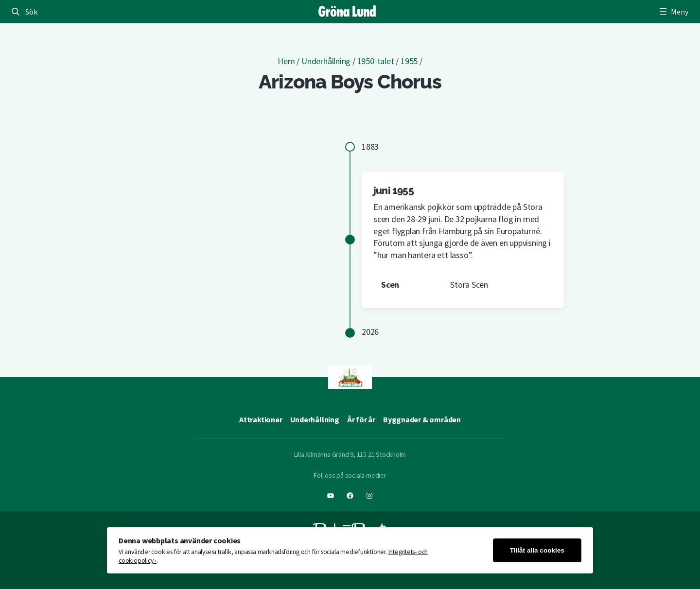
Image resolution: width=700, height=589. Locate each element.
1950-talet (376, 61)
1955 (409, 61)
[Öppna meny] (673, 12)
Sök (31, 12)
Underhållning (326, 61)
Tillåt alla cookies (537, 550)
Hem (286, 61)
